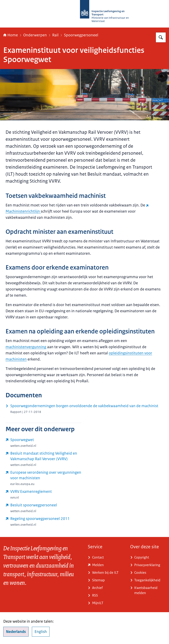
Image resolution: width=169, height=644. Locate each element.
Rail (55, 35)
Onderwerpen (35, 35)
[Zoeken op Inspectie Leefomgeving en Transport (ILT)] (161, 37)
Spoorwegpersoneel (81, 35)
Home (11, 35)
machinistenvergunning (26, 347)
